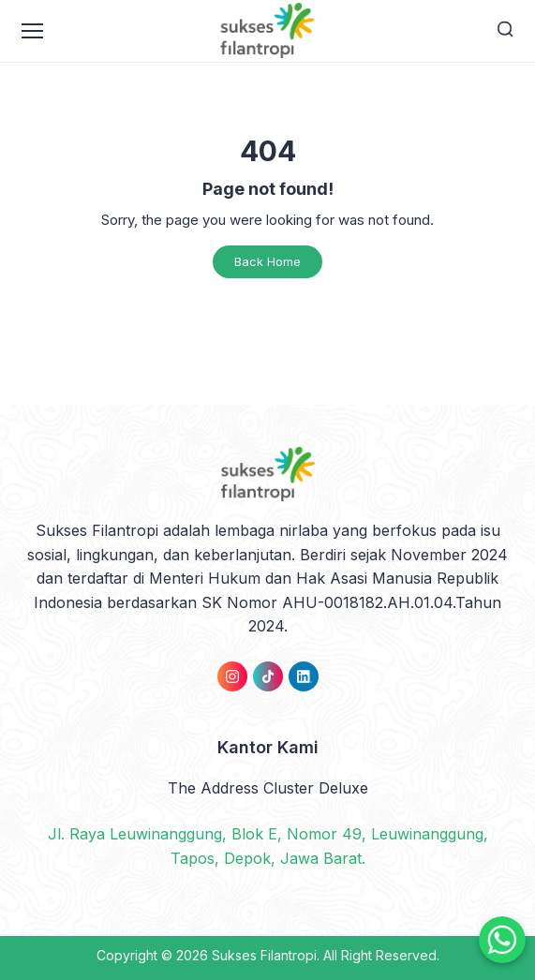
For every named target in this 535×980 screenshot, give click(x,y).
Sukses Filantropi (264, 955)
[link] (232, 676)
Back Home (267, 261)
